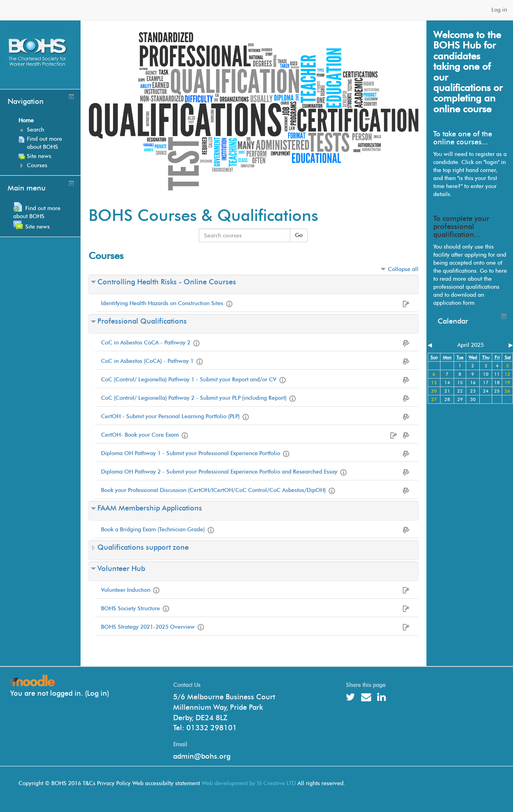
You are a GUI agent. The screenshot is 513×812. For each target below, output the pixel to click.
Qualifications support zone (143, 547)
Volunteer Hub (121, 569)
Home (26, 120)
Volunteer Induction (126, 590)
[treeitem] (47, 121)
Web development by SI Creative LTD (249, 783)
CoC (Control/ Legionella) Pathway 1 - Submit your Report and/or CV (189, 380)
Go (299, 235)
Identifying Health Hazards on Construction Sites (162, 303)
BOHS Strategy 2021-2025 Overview (148, 627)
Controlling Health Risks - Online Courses (167, 282)
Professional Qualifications (142, 321)
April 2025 (471, 345)
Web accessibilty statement (166, 783)
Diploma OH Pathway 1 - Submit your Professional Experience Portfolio (191, 453)
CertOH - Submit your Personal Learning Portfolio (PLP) (170, 416)
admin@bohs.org (202, 756)
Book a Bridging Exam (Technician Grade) (153, 530)
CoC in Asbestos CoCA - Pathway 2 (146, 343)
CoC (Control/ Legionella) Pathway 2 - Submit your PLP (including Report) (194, 398)
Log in (499, 10)
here (501, 271)
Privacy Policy (114, 783)
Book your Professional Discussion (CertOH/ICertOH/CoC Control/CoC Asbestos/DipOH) (213, 490)
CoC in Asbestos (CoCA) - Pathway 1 (147, 361)
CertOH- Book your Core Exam (140, 435)
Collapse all (403, 269)
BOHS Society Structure (130, 608)
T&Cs (89, 783)
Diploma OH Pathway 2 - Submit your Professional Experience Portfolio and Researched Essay (219, 472)
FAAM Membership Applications (150, 508)
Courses (37, 165)
